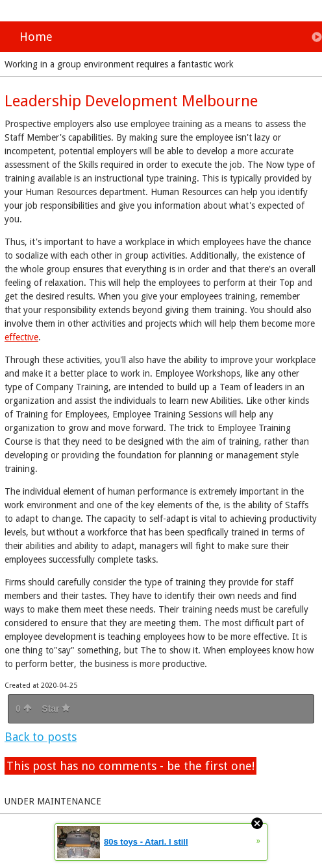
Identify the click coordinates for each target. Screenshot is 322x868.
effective (21, 337)
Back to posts (41, 737)
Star (56, 709)
